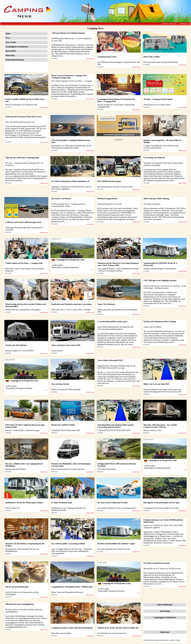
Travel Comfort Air (13, 508)
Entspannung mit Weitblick (16, 469)
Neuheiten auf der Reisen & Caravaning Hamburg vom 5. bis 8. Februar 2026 (118, 264)
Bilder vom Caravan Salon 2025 (157, 384)
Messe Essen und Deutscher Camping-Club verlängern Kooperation (69, 77)
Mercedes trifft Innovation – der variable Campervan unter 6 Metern (160, 426)
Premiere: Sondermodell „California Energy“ (22, 430)
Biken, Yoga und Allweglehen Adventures (67, 592)
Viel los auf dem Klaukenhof (17, 587)
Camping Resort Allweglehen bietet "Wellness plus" (72, 587)
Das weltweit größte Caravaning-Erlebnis (68, 544)
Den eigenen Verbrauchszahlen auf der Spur (162, 503)
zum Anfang (165, 611)
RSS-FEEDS (11, 51)
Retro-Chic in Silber (152, 57)
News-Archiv (11, 42)
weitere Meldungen (165, 605)
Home (8, 34)
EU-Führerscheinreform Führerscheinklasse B (70, 181)
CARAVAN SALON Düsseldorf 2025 (66, 430)
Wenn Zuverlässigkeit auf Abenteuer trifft (21, 105)
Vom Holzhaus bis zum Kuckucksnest (112, 633)
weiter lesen (90, 59)
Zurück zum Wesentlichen (16, 345)
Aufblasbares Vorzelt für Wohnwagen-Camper (24, 503)
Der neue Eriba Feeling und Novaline (113, 503)
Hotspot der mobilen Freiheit (63, 425)
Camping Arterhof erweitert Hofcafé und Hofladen (72, 628)
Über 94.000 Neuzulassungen (109, 181)
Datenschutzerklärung (15, 60)
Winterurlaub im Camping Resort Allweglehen (23, 310)
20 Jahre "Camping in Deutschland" (158, 99)
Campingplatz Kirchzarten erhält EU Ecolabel (161, 508)
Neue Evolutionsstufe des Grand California (68, 469)
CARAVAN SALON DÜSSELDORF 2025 (114, 430)
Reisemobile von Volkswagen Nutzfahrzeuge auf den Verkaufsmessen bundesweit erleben (72, 147)
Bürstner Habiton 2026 (152, 430)
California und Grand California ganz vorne (23, 222)
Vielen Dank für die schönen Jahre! (157, 105)
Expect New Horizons (106, 304)
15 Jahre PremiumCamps (62, 503)
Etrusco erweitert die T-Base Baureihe (66, 390)
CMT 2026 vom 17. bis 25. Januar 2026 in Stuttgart (71, 310)
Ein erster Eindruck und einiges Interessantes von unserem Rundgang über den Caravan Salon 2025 (163, 391)
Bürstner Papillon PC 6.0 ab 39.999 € (19, 351)
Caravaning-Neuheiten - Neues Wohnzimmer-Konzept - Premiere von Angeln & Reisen (118, 270)
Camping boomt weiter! (107, 57)
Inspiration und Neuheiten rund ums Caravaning (71, 304)
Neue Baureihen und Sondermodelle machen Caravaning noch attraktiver (116, 426)
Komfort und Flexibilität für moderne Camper (116, 544)
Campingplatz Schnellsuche (17, 47)
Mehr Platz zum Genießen (61, 633)
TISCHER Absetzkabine (107, 469)
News (8, 38)
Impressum (10, 55)
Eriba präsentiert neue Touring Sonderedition (161, 62)
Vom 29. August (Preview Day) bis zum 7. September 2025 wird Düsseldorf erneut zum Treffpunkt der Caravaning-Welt (72, 551)
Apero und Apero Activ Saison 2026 (66, 345)
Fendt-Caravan (57, 351)
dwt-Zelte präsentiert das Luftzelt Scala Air (114, 549)
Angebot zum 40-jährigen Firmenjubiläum (160, 269)
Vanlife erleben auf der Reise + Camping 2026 (24, 263)
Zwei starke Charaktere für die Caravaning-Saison (117, 508)
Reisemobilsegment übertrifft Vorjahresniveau (115, 187)
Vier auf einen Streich (60, 384)
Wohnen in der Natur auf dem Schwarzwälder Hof (118, 628)
